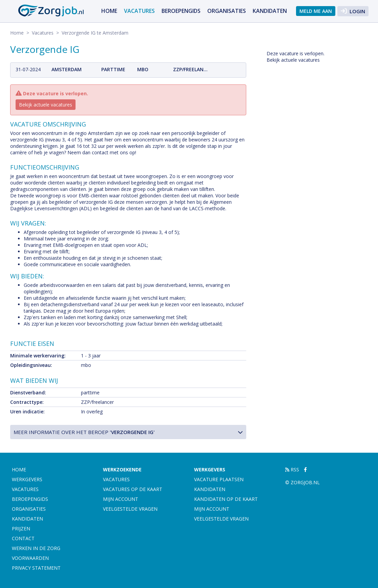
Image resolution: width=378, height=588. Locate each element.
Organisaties (227, 11)
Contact (23, 538)
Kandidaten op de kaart (226, 499)
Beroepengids (181, 11)
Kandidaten (270, 11)
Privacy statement (36, 568)
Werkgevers (27, 479)
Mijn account (121, 499)
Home (109, 11)
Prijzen (21, 528)
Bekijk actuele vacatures (46, 105)
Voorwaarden (30, 558)
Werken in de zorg (36, 548)
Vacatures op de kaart (133, 489)
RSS (292, 469)
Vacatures (139, 11)
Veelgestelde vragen (130, 509)
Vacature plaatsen (219, 479)
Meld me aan (316, 11)
